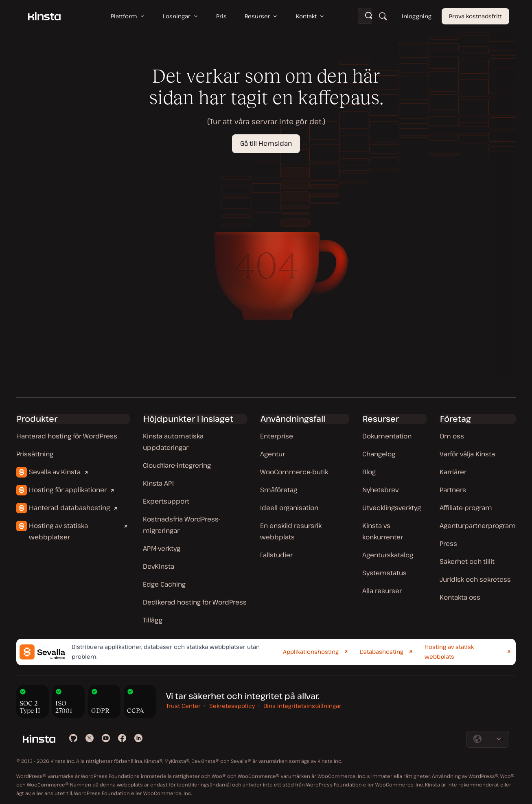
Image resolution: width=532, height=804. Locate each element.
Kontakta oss (460, 597)
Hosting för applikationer (68, 490)
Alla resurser (382, 591)
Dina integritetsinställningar (302, 706)
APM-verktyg (162, 548)
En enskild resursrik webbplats (291, 531)
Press (448, 543)
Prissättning (35, 454)
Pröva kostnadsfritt (475, 16)
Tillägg (153, 620)
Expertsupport (166, 501)
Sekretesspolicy (232, 706)
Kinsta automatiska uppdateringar (173, 442)
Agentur (273, 454)
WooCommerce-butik (294, 472)
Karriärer (453, 472)
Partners (453, 490)
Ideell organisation (289, 508)
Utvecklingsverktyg (392, 508)
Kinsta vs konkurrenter (383, 531)
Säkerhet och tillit (467, 561)
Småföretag (279, 490)
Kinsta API (158, 483)
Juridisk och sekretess (475, 579)
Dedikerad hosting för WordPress (195, 602)
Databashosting (382, 652)
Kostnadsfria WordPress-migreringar (182, 525)
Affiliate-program (466, 508)
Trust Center (183, 706)
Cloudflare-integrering (177, 465)
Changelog (379, 454)
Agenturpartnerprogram (478, 526)
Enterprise (277, 436)
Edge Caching (164, 584)
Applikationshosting (311, 652)
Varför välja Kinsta (467, 454)
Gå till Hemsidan (266, 143)
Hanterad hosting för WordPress (67, 436)
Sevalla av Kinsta (55, 472)
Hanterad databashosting (69, 508)
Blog (369, 472)
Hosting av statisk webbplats (449, 652)
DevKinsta (159, 566)
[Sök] (383, 16)
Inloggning (417, 16)
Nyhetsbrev (380, 490)
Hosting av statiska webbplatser (58, 531)
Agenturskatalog (388, 555)
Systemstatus (384, 573)
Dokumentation (387, 436)
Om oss (452, 436)
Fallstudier (276, 555)
